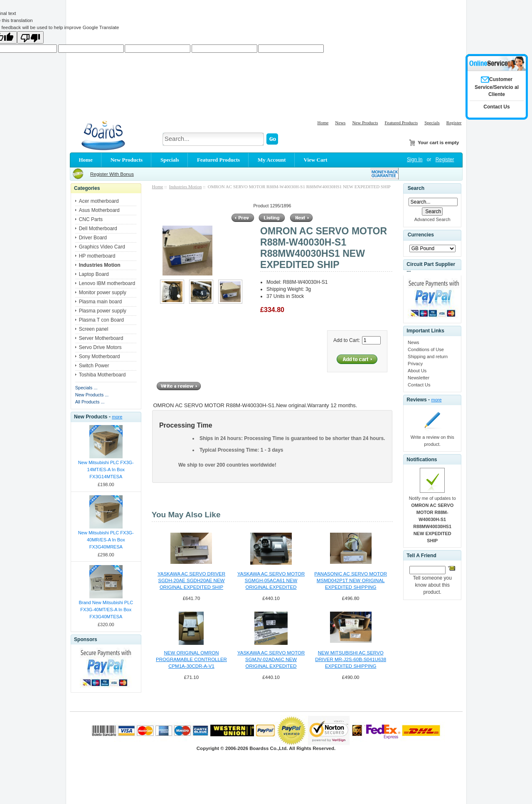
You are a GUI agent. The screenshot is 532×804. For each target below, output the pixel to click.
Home (323, 123)
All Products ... (90, 402)
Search (416, 188)
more (117, 417)
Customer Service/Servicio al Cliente (497, 87)
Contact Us (419, 385)
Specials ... (86, 388)
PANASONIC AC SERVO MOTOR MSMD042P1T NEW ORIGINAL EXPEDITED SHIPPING (351, 580)
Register (454, 123)
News (340, 123)
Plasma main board (100, 302)
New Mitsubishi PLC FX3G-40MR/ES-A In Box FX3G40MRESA (106, 540)
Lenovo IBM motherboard (107, 283)
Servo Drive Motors (100, 347)
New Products (365, 123)
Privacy (415, 364)
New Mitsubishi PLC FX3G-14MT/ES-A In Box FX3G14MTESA (106, 470)
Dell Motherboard (98, 229)
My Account (272, 160)
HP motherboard (97, 256)
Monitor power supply (103, 293)
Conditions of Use (426, 349)
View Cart (316, 160)
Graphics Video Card (102, 247)
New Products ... (92, 395)
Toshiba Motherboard (102, 375)
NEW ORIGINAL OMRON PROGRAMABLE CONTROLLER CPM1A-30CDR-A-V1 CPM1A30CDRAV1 (191, 660)
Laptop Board (94, 274)
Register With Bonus (112, 174)
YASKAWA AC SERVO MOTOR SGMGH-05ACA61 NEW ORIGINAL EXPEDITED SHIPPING (271, 581)
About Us (417, 371)
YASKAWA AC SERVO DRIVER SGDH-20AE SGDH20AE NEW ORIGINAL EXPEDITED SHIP (191, 580)
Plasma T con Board (101, 320)
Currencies (421, 235)
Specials (432, 123)
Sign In (415, 160)
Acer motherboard (99, 201)
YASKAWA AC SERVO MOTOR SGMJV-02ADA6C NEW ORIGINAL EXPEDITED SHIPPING (271, 660)
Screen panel (94, 329)
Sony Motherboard (100, 357)
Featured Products (401, 123)
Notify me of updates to (432, 519)
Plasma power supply (103, 311)
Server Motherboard (101, 338)
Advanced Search (432, 219)
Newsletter (419, 378)
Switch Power (94, 366)
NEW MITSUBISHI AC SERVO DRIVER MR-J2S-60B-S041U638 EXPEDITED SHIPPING (351, 659)
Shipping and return (428, 357)
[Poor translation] (30, 37)
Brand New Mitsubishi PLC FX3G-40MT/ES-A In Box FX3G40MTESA (106, 610)
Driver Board (93, 238)
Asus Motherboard (99, 210)
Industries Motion (186, 187)
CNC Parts (91, 219)
